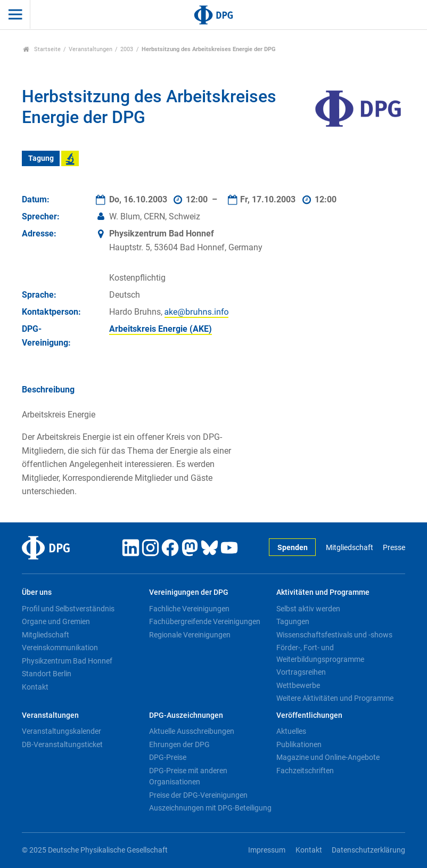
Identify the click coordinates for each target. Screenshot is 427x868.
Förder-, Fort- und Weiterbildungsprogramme (320, 653)
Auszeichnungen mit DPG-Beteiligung (210, 808)
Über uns (37, 592)
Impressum (267, 850)
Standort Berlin (47, 674)
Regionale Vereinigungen (190, 635)
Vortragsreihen (301, 672)
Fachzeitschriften (305, 771)
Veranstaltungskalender (61, 731)
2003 (127, 49)
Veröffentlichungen (309, 715)
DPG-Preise (168, 757)
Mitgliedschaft (350, 548)
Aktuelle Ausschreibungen (192, 731)
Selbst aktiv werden (308, 609)
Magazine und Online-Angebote (328, 757)
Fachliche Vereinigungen (189, 609)
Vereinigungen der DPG (189, 592)
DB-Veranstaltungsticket (62, 744)
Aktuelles (291, 731)
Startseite (42, 49)
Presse (394, 548)
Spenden (293, 548)
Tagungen (293, 621)
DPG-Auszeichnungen (186, 715)
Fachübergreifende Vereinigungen (205, 621)
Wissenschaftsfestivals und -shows (334, 635)
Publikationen (299, 744)
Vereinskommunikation (60, 648)
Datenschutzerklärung (368, 850)
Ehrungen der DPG (179, 744)
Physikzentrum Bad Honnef (67, 661)
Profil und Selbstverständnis (68, 609)
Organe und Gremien (56, 621)
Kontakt (35, 687)
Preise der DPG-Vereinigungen (198, 795)
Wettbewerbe (298, 685)
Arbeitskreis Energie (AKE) (161, 329)
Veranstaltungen (91, 49)
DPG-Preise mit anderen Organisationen (188, 776)
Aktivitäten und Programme (323, 592)
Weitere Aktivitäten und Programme (335, 698)
